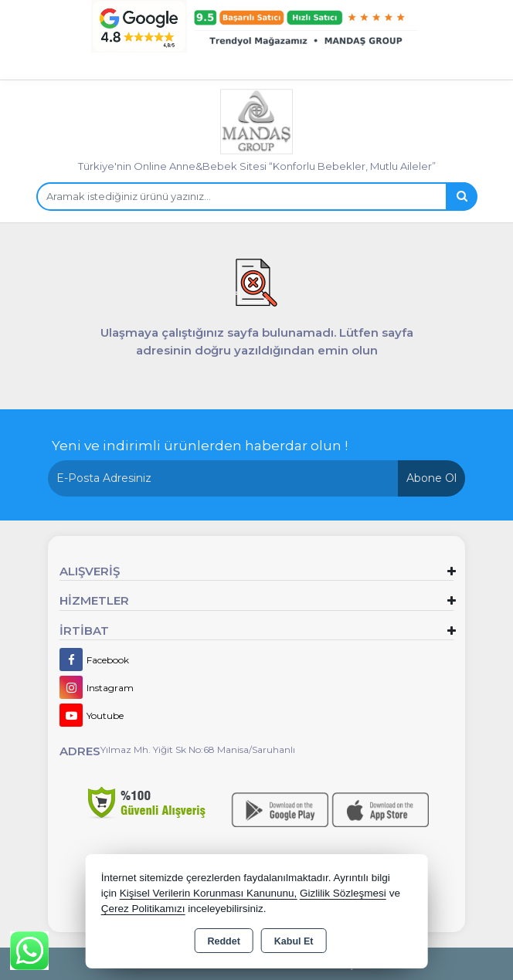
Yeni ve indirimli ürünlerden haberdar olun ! (200, 446)
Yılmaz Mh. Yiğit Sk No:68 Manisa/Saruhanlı (198, 749)
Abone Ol (431, 478)
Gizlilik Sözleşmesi (343, 893)
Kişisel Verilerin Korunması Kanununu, (209, 893)
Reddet (223, 941)
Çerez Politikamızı (143, 909)
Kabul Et (294, 941)
